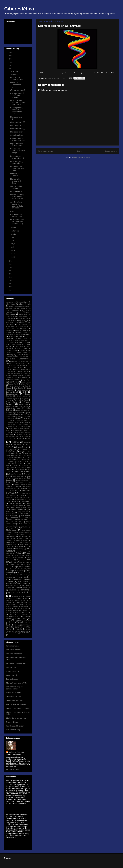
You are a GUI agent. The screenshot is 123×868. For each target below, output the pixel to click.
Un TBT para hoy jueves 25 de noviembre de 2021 (17, 111)
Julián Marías (19, 478)
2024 (11, 59)
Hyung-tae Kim (21, 434)
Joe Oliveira (24, 465)
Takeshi (8, 609)
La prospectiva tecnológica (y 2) (17, 157)
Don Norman (19, 376)
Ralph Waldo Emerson (22, 567)
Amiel (8, 316)
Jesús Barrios (24, 461)
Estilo (25, 392)
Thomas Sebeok (12, 612)
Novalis (25, 542)
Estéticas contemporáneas (16, 663)
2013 (11, 284)
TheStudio (25, 610)
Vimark (11, 623)
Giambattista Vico (13, 408)
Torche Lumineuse (13, 671)
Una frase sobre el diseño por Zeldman (17, 95)
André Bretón (11, 318)
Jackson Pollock (25, 451)
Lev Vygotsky (10, 495)
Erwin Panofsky (23, 390)
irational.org (18, 445)
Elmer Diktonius (15, 386)
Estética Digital (12, 392)
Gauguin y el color (17, 135)
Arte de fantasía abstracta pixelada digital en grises (17, 205)
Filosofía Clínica (12, 722)
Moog (16, 528)
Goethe (28, 412)
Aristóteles (20, 322)
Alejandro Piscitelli (19, 308)
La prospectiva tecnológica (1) (17, 162)
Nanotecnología (24, 532)
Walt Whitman (26, 625)
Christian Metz (22, 355)
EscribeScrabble (12, 679)
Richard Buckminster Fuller (15, 575)
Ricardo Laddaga (23, 573)
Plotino (29, 562)
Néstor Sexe (24, 538)
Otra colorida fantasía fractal (17, 79)
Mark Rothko (16, 507)
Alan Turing (11, 304)
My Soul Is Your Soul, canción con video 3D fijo (18, 102)
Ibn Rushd (25, 436)
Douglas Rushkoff (21, 378)
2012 (11, 287)
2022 (11, 65)
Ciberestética (19, 9)
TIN (11, 614)
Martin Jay (10, 512)
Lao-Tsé (18, 486)
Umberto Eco (20, 619)
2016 (11, 274)
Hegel (18, 418)
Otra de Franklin (16, 191)
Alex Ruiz (16, 310)
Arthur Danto (10, 326)
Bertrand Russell (22, 332)
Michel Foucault (21, 520)
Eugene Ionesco (22, 396)
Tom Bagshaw (22, 614)
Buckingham (26, 334)
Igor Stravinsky (11, 439)
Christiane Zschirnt (12, 357)
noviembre (15, 75)
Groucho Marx (19, 414)
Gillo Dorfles (19, 410)
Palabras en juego (13, 646)
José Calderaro (16, 474)
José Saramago (19, 476)
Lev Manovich (23, 493)
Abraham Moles (22, 302)
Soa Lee (25, 600)
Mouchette (25, 528)
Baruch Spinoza (11, 328)
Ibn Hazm (16, 436)
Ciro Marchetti (24, 361)
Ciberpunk (14, 361)
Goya (10, 414)
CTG (27, 368)
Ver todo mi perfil (12, 769)
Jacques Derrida (15, 453)
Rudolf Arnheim (23, 582)
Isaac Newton (23, 447)
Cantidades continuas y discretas (17, 341)
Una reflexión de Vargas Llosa (16, 215)
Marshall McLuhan (17, 509)
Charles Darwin (11, 351)
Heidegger (27, 418)
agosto (13, 234)
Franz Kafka (11, 402)
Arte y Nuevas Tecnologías (16, 704)
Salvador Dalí (11, 584)
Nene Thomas (11, 538)
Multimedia (11, 530)
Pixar (28, 560)
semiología (26, 590)
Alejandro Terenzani (16, 752)
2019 (11, 264)
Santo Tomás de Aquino (18, 587)
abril (12, 247)
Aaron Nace (10, 302)
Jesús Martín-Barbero (15, 463)
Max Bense (24, 514)
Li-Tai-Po (22, 495)
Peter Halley (19, 556)
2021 (11, 69)
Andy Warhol (24, 320)
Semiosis (13, 593)
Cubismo (9, 370)
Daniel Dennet (11, 372)
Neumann (9, 540)
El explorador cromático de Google (16, 181)
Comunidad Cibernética (15, 701)
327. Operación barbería (16, 187)
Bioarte (9, 334)
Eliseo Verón (26, 384)
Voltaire (20, 623)
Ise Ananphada (11, 449)
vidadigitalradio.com (13, 697)
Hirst (27, 430)
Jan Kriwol (27, 455)
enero (13, 257)
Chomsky (10, 355)
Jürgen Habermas (22, 480)
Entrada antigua (111, 151)
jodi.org (15, 465)
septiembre (15, 231)
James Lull (17, 455)
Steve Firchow (11, 604)
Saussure (13, 590)
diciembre (14, 71)
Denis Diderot (23, 372)
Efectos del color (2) (18, 129)
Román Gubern (16, 579)
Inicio (79, 151)
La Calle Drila (11, 667)
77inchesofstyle (12, 675)
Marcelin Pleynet (18, 505)
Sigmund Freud (21, 598)
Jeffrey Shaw (26, 459)
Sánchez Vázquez (13, 586)
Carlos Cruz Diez (24, 342)
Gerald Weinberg (23, 406)
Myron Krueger (13, 532)
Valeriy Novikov (11, 621)
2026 (11, 52)
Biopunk (16, 334)
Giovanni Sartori (18, 412)
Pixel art (13, 562)
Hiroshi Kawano (17, 430)
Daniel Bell (24, 370)
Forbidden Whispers (12, 398)
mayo (13, 244)
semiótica (25, 593)
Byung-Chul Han (16, 336)
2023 (11, 62)
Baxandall (18, 330)
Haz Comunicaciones (14, 654)
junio (13, 241)
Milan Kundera (23, 524)
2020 (11, 261)
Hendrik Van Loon (12, 422)
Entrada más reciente (46, 151)
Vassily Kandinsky (24, 621)
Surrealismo (25, 606)
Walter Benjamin (15, 627)
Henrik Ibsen (24, 422)
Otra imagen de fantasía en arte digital (17, 169)
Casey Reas (19, 347)
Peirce (19, 553)
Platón (22, 562)
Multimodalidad (26, 530)
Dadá (16, 370)
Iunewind (24, 449)
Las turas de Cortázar (15, 175)
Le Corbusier (22, 488)
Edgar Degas (27, 380)
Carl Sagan (10, 343)
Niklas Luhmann (22, 540)
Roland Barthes (23, 577)
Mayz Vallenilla (25, 516)
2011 (11, 290)
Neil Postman (23, 536)
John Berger (10, 467)
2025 (11, 56)
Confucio (9, 366)
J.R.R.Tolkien (11, 451)
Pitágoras (20, 560)
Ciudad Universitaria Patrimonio (18, 708)
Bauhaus (9, 330)
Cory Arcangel (20, 366)
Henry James (10, 424)
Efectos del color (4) (18, 122)
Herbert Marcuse (24, 426)
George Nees (23, 404)
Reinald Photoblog (13, 730)
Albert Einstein (25, 304)
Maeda (16, 501)
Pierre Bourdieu (18, 558)
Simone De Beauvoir (13, 600)
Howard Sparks (18, 432)
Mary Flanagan (23, 512)
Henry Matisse (11, 426)
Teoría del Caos (21, 608)
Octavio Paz (11, 544)
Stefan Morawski (21, 602)
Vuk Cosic (17, 625)
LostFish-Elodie (20, 499)
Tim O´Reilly (26, 612)
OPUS (8, 546)
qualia (12, 565)
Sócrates (9, 602)
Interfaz (15, 442)
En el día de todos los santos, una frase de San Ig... (18, 222)
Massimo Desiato (11, 514)
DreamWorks (12, 380)
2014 (11, 280)
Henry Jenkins (23, 424)
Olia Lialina (24, 544)
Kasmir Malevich (20, 485)
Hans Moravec (18, 416)
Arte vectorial (23, 324)
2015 (11, 277)
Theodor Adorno (12, 610)
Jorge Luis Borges (22, 471)
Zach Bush (25, 631)
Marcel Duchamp (16, 503)
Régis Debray (19, 571)
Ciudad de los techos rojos (16, 718)
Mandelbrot (26, 501)
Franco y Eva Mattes (21, 400)
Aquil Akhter (10, 322)
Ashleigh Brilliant (23, 326)
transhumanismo (12, 616)
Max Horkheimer (12, 516)
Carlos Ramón (16, 345)
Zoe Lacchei (10, 633)
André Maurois (11, 320)
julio (12, 237)
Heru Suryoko (13, 428)
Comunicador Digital (14, 693)
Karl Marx (20, 482)
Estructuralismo (12, 394)
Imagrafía (25, 438)
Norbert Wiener (12, 542)
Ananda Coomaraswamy (21, 316)
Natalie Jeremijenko (15, 534)
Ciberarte (25, 357)
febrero (13, 254)
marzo (13, 250)
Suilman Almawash (12, 606)
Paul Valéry (19, 549)
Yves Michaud (15, 631)
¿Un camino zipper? (18, 90)
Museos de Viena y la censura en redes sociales (17, 197)
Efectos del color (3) (18, 125)
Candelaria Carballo (21, 338)
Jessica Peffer (13, 461)
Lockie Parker (18, 497)
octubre (14, 228)
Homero (9, 432)
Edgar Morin (13, 382)
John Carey (21, 467)
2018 (11, 267)
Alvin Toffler (24, 314)
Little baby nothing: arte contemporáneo (15, 688)
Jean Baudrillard (15, 457)
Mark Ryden (27, 507)
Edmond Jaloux (26, 382)
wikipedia (19, 629)
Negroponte (10, 536)
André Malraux (23, 318)
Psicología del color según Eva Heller (18, 139)
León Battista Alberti (12, 491)
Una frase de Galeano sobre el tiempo (18, 151)
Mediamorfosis (15, 518)
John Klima (20, 469)
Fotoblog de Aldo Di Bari (15, 726)
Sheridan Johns (17, 596)
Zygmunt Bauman (24, 633)
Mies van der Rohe (14, 522)
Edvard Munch (13, 384)
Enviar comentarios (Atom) (82, 157)
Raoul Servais (15, 569)
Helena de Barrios (22, 420)
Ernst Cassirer (19, 388)
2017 (11, 271)
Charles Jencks (22, 353)
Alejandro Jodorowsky (15, 306)
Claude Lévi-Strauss (15, 363)
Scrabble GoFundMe (14, 650)
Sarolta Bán (27, 588)
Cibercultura (11, 359)
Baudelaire (24, 328)
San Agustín (24, 584)
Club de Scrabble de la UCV (16, 683)
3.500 (12, 211)
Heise (11, 420)
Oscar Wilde (18, 546)
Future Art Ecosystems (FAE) (16, 85)
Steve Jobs (23, 604)
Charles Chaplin (21, 349)
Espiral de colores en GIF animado (17, 145)
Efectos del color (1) (18, 132)
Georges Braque (11, 406)
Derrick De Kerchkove (13, 374)
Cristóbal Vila (18, 368)
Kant (8, 482)
